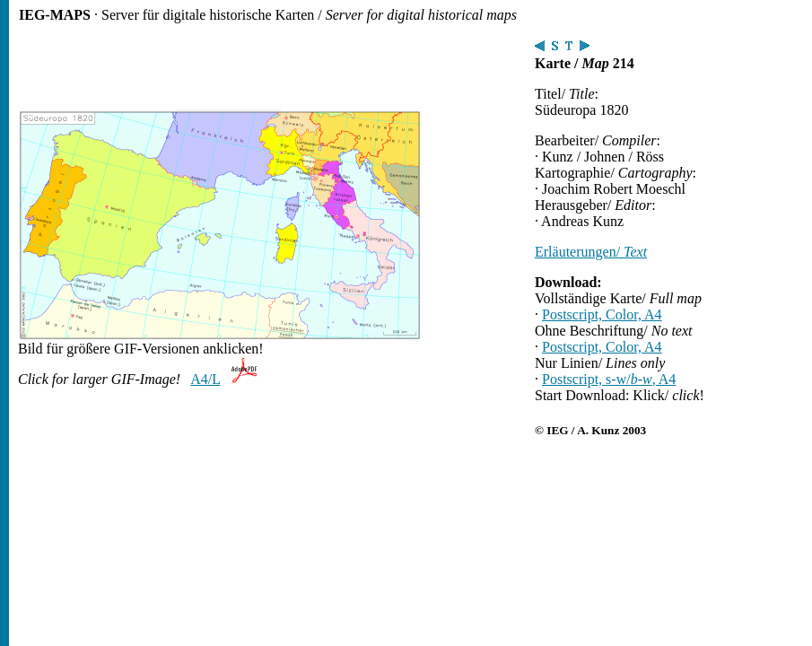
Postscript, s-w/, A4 (609, 379)
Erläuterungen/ (591, 252)
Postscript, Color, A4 (602, 314)
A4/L (205, 379)
